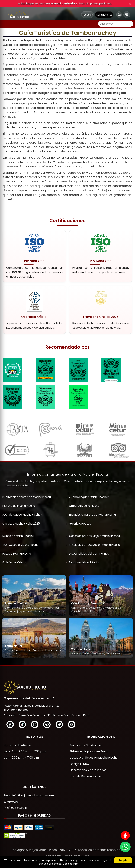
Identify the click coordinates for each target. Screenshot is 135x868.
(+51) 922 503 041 (15, 808)
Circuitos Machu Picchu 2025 (21, 524)
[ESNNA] (51, 451)
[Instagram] (35, 724)
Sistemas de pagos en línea (89, 751)
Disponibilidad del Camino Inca (89, 554)
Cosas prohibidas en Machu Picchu (94, 758)
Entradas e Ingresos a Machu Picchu (92, 515)
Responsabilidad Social (84, 562)
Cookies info (70, 864)
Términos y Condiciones (86, 745)
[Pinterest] (47, 724)
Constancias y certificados (88, 770)
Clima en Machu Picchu (84, 506)
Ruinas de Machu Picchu (18, 536)
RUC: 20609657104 (16, 710)
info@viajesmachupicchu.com (33, 795)
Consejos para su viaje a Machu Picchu (94, 536)
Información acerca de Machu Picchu (27, 497)
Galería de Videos (14, 562)
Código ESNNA (79, 764)
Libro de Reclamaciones (86, 776)
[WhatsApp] (125, 847)
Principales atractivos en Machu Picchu (94, 545)
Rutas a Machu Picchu (17, 554)
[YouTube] (72, 724)
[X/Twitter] (59, 724)
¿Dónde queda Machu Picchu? (22, 515)
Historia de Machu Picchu (19, 506)
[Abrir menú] (5, 24)
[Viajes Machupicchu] (67, 687)
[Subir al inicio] (125, 835)
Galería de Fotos (80, 524)
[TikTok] (22, 724)
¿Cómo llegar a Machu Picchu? (89, 497)
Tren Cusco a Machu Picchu (20, 545)
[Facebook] (10, 724)
